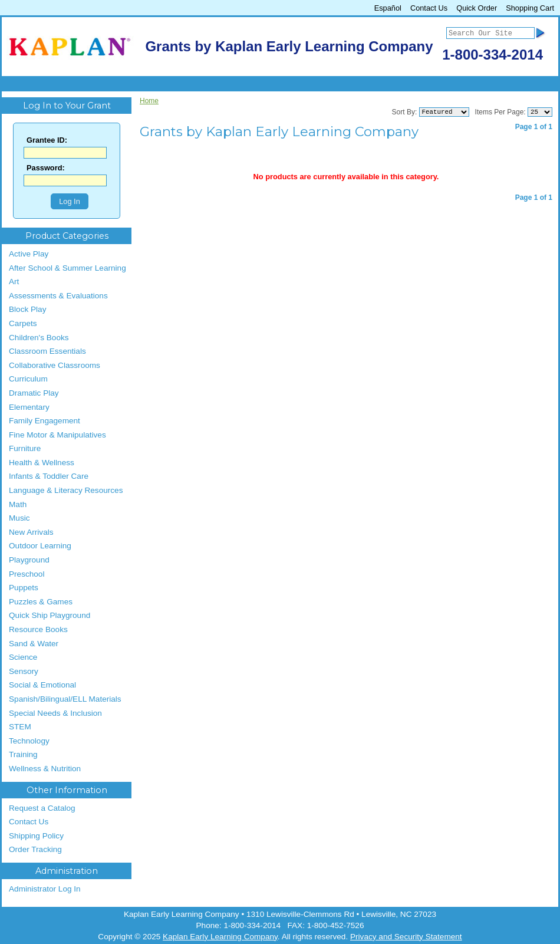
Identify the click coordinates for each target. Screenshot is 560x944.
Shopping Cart (530, 8)
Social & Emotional (42, 685)
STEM (20, 727)
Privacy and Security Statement (406, 937)
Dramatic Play (34, 393)
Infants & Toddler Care (49, 476)
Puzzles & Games (41, 602)
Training (23, 754)
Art (14, 282)
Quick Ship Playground (50, 615)
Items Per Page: (500, 112)
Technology (29, 741)
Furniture (25, 448)
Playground (29, 560)
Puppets (24, 588)
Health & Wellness (42, 463)
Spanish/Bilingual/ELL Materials (65, 699)
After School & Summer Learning (67, 268)
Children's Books (39, 338)
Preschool (27, 574)
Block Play (27, 309)
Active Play (29, 254)
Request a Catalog (42, 808)
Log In (70, 201)
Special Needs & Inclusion (55, 713)
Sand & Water (34, 644)
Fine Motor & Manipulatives (57, 435)
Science (23, 657)
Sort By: (405, 112)
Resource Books (38, 629)
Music (19, 518)
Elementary (29, 407)
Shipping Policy (36, 836)
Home (149, 101)
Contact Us (429, 8)
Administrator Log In (45, 889)
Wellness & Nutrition (45, 769)
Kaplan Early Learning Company (220, 937)
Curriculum (28, 379)
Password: (46, 168)
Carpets (23, 323)
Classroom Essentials (47, 351)
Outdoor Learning (40, 546)
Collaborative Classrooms (55, 365)
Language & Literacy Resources (66, 490)
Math (18, 504)
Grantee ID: (47, 141)
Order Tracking (35, 849)
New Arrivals (31, 532)
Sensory (24, 671)
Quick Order (477, 8)
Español (388, 8)
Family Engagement (45, 421)
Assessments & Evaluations (58, 296)
